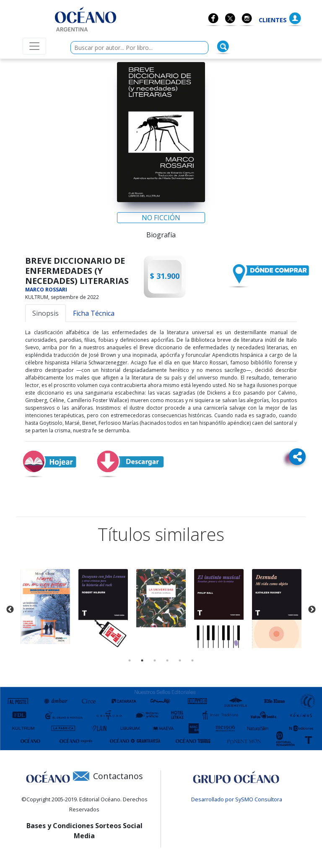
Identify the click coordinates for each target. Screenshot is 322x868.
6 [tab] (192, 660)
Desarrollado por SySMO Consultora (237, 799)
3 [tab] (155, 660)
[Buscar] (223, 47)
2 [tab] (142, 660)
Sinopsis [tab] (45, 313)
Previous (10, 610)
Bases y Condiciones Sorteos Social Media (84, 831)
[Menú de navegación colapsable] (34, 46)
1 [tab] (130, 660)
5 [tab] (180, 660)
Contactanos (118, 776)
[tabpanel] (45, 606)
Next (312, 610)
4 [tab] (167, 660)
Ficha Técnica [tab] (94, 313)
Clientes (273, 20)
